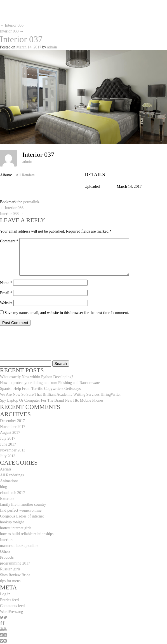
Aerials (6, 469)
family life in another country (23, 504)
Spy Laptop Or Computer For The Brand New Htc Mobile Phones (52, 400)
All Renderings (12, 475)
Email (6, 293)
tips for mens (10, 581)
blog (3, 487)
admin (52, 47)
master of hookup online (19, 546)
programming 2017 (15, 563)
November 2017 (13, 427)
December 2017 (12, 421)
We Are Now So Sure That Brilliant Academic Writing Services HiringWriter (60, 394)
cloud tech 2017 (12, 493)
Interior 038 (12, 31)
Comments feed (12, 606)
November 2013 (13, 450)
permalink (31, 202)
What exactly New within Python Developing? (37, 377)
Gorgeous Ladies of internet (22, 516)
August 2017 (10, 433)
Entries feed (9, 600)
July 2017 (8, 438)
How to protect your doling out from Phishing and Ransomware (50, 383)
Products (7, 557)
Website (6, 303)
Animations (9, 481)
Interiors (7, 540)
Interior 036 (12, 25)
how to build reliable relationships (27, 534)
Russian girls (10, 569)
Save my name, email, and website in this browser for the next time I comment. (67, 313)
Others (5, 552)
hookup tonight (12, 522)
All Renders (25, 175)
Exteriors (7, 499)
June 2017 (8, 444)
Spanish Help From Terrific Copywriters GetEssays (40, 389)
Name (6, 283)
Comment (9, 241)
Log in (5, 594)
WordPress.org (11, 612)
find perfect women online (21, 510)
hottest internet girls (16, 528)
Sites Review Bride (15, 575)
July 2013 (8, 456)
